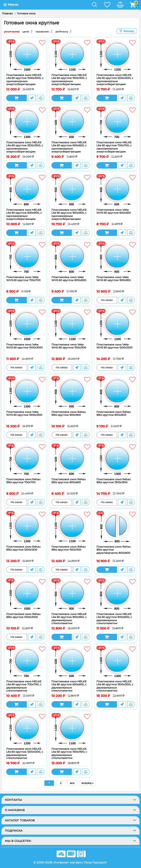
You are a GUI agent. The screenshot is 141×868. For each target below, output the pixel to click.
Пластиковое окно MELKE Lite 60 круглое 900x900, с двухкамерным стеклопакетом (69, 619)
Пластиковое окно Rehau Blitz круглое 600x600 (69, 481)
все (72, 783)
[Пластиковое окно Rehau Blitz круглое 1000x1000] (25, 594)
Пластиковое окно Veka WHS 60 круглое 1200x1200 (114, 346)
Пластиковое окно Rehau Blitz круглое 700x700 (23, 481)
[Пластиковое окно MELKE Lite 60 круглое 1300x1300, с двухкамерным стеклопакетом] (116, 662)
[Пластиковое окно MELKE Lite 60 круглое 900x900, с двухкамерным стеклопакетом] (71, 594)
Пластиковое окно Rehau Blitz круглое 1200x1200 (23, 548)
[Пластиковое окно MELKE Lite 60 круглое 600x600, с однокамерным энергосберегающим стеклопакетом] (71, 123)
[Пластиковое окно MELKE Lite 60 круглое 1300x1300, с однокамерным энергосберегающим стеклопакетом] (25, 123)
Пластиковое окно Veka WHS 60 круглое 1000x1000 (24, 346)
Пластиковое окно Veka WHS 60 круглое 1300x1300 (24, 413)
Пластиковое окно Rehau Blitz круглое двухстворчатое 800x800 (114, 550)
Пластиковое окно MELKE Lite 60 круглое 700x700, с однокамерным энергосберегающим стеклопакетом (114, 149)
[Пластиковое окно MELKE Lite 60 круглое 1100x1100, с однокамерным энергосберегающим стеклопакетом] (71, 55)
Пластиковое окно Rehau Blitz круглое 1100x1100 (69, 548)
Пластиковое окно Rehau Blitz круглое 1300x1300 (114, 481)
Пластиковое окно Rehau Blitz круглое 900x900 (69, 413)
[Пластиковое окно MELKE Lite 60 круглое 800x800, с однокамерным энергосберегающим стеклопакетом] (25, 190)
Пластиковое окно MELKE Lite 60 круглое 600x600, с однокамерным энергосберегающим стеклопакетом (69, 149)
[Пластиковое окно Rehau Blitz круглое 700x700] (25, 460)
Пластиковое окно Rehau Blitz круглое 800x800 (114, 413)
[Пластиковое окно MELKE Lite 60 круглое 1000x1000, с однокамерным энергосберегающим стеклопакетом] (25, 55)
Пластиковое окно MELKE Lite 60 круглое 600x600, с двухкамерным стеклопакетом (69, 686)
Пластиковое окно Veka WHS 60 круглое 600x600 (114, 211)
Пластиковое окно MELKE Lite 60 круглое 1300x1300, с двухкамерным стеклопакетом (115, 686)
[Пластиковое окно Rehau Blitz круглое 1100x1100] (71, 527)
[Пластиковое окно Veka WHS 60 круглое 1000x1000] (25, 325)
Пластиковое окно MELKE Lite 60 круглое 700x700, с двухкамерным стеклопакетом (24, 686)
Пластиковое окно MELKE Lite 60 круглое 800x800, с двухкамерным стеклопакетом (114, 619)
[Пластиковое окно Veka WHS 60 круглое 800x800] (71, 258)
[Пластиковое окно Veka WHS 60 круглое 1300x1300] (25, 392)
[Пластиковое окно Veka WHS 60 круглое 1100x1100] (71, 325)
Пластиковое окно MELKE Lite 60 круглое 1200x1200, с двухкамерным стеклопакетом (25, 753)
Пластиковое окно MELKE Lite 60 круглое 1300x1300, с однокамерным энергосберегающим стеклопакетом (25, 149)
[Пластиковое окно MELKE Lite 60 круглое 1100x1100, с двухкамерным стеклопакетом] (71, 729)
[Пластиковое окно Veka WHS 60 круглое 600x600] (116, 190)
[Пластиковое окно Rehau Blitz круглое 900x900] (71, 392)
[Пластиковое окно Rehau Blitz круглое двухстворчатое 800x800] (116, 527)
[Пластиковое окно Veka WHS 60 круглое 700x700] (25, 258)
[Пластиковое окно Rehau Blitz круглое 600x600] (71, 460)
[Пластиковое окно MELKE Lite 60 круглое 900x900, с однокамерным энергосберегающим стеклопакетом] (71, 190)
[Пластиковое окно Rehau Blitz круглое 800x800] (116, 392)
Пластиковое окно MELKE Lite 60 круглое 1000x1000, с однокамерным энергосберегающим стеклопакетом (25, 81)
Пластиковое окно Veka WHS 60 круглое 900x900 (114, 279)
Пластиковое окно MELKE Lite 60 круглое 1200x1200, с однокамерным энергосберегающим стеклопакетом (115, 81)
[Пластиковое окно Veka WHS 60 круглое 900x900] (116, 258)
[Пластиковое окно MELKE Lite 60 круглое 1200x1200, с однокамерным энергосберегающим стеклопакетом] (116, 55)
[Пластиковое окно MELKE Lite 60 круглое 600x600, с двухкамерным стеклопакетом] (71, 662)
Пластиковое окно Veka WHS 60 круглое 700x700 (23, 279)
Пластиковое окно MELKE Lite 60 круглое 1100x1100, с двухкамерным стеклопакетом (69, 753)
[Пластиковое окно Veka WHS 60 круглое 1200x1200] (116, 325)
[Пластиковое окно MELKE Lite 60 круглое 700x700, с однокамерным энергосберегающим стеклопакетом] (116, 123)
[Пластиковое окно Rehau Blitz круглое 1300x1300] (116, 460)
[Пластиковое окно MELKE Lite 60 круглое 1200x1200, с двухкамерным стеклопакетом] (25, 729)
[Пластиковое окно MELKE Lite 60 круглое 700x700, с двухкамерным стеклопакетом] (25, 662)
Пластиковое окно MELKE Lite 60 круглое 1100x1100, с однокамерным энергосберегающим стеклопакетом (69, 81)
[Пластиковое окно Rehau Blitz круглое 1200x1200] (25, 527)
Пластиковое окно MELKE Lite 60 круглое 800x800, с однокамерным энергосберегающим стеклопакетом (24, 216)
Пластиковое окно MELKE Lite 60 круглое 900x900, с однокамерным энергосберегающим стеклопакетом (69, 216)
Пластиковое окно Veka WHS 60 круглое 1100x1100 (69, 346)
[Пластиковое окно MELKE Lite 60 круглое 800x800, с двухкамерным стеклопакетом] (116, 594)
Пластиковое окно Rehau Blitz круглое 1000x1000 (23, 616)
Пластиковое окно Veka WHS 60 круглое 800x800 (69, 279)
